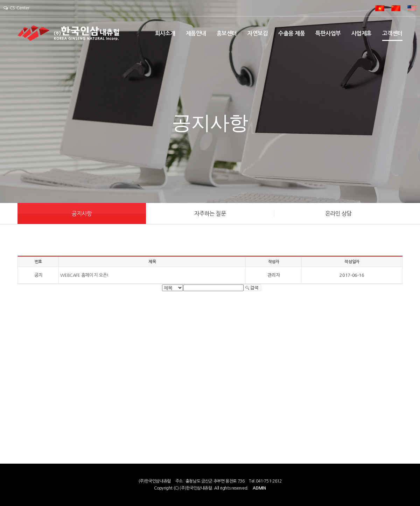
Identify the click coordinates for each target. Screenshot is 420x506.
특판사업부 (328, 33)
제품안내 (196, 33)
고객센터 (392, 33)
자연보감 (258, 33)
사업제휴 (362, 33)
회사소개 (165, 33)
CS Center (16, 8)
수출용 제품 (292, 33)
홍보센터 (227, 33)
